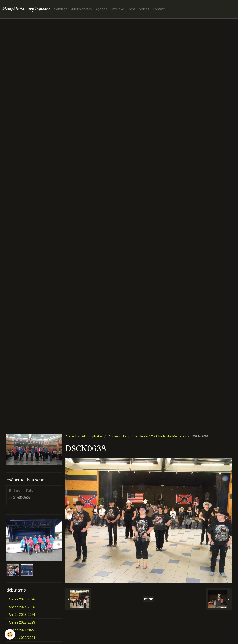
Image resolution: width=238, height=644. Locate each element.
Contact (159, 9)
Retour (148, 599)
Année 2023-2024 (22, 615)
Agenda (101, 9)
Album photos (81, 9)
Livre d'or (117, 9)
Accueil (71, 436)
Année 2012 (117, 436)
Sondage (61, 9)
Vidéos (144, 9)
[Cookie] (10, 634)
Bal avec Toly (21, 491)
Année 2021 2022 (22, 630)
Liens (132, 9)
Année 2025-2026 (22, 599)
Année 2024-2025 (22, 607)
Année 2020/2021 (22, 638)
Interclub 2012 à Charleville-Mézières (159, 436)
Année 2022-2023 (22, 622)
